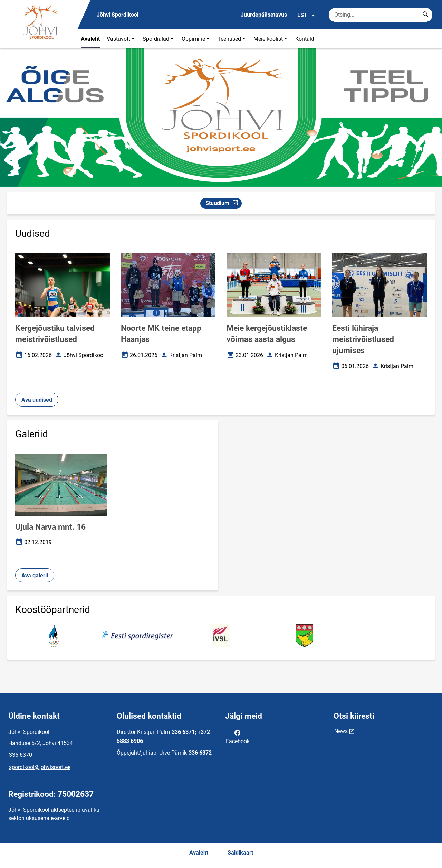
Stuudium (223, 204)
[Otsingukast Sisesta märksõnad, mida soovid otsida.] (381, 15)
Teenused (232, 39)
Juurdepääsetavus (264, 15)
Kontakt (305, 39)
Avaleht (90, 39)
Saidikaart (240, 853)
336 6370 (21, 755)
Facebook (238, 736)
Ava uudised (37, 400)
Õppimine (196, 39)
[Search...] (425, 15)
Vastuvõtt (121, 39)
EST (306, 15)
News (341, 731)
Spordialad (159, 39)
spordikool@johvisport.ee (40, 767)
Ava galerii (35, 575)
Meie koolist (271, 39)
